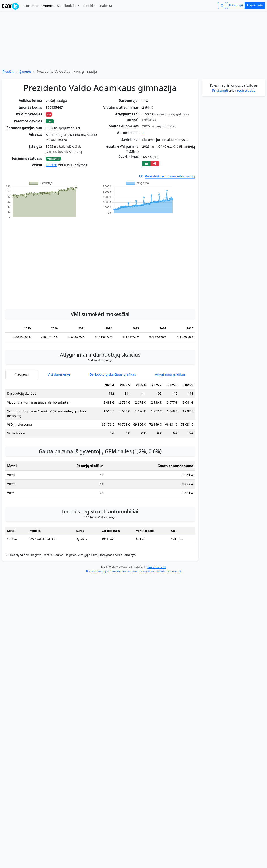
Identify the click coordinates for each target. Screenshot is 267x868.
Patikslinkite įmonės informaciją (167, 176)
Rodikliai (90, 6)
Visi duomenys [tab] (59, 374)
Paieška (106, 6)
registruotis (246, 90)
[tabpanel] (100, 411)
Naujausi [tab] (22, 374)
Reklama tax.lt (157, 567)
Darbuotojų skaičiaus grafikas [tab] (113, 374)
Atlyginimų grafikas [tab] (170, 374)
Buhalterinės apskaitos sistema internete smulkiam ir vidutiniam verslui (133, 571)
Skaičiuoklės (67, 6)
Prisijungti (236, 5)
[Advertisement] (41, 261)
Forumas (31, 6)
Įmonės (48, 6)
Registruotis (255, 5)
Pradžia (9, 71)
